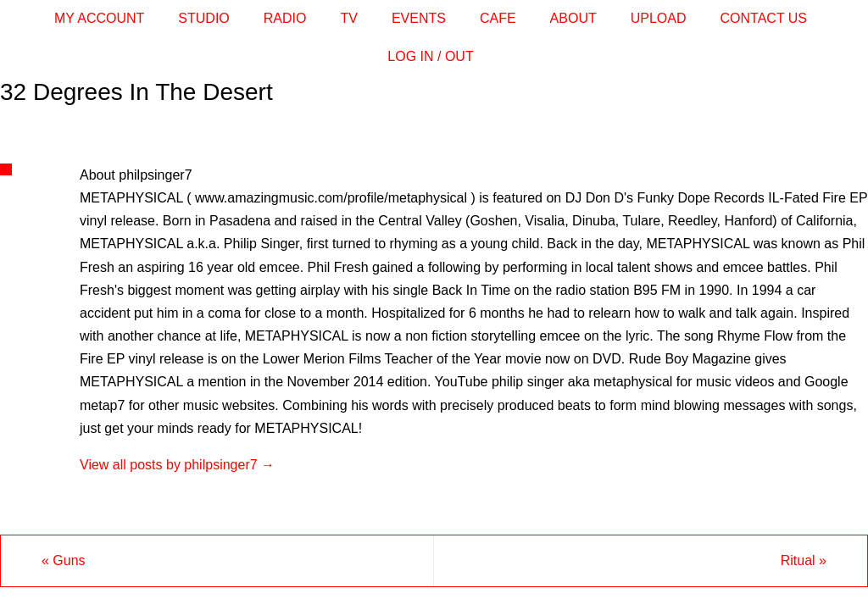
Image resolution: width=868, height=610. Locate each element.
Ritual (804, 560)
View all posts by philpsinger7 (177, 465)
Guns (64, 560)
